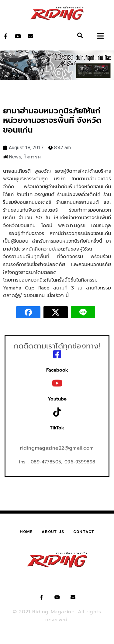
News (15, 157)
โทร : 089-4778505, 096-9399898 (57, 460)
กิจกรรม (32, 157)
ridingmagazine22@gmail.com (57, 446)
